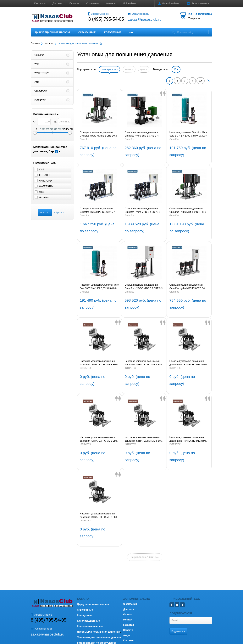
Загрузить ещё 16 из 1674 (145, 557)
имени (129, 69)
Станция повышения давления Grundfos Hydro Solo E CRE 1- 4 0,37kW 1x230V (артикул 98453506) (144, 134)
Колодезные (113, 32)
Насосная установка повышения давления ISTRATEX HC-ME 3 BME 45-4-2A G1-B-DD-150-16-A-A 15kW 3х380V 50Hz (144, 439)
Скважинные (87, 32)
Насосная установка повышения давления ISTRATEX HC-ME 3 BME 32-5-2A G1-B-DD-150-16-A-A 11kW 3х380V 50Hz (188, 439)
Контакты (111, 3)
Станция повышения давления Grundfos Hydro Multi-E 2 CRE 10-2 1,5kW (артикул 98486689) (98, 134)
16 (176, 69)
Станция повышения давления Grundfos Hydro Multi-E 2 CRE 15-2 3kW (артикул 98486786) (188, 210)
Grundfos (84, 139)
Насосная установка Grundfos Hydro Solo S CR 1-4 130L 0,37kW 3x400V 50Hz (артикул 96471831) (189, 134)
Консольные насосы (90, 626)
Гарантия (74, 3)
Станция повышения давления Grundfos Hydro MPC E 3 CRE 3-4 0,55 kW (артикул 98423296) (187, 287)
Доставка (58, 3)
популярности (109, 69)
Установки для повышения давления (100, 637)
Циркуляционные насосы (52, 32)
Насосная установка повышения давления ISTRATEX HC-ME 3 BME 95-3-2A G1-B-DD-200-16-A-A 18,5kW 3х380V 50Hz (99, 363)
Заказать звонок (98, 14)
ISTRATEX (85, 368)
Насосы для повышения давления (99, 632)
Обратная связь (138, 14)
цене (144, 69)
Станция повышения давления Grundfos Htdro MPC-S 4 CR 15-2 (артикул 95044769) (97, 210)
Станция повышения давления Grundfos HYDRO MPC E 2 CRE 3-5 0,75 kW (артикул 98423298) (144, 287)
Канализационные (88, 621)
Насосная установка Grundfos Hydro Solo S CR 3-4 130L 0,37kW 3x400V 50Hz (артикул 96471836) (99, 287)
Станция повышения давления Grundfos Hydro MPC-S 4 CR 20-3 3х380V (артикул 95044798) (143, 210)
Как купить (40, 3)
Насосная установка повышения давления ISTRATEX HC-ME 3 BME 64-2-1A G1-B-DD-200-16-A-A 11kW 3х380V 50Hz (188, 363)
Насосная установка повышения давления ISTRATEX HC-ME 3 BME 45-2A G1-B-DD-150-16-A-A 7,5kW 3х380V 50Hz (99, 516)
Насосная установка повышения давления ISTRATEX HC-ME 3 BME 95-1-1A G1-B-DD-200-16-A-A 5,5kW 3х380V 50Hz (144, 363)
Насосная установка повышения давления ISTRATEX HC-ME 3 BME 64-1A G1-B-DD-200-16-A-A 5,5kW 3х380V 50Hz (99, 439)
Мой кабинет (130, 3)
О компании (93, 3)
